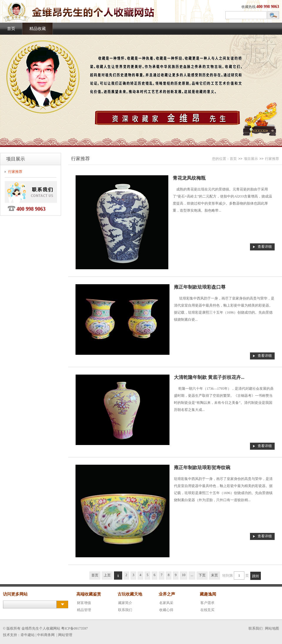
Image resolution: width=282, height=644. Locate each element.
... (192, 575)
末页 (214, 575)
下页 (202, 575)
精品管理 (84, 610)
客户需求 (207, 603)
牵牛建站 (28, 635)
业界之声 (167, 594)
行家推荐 (15, 172)
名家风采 (166, 603)
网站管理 (65, 635)
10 (184, 575)
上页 (107, 575)
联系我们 (125, 610)
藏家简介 (125, 603)
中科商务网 (46, 635)
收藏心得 (166, 610)
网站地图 (272, 628)
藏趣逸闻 (208, 594)
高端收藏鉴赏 (89, 594)
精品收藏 (38, 29)
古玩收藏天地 (130, 594)
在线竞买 (207, 610)
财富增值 (84, 603)
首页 (11, 29)
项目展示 (251, 159)
